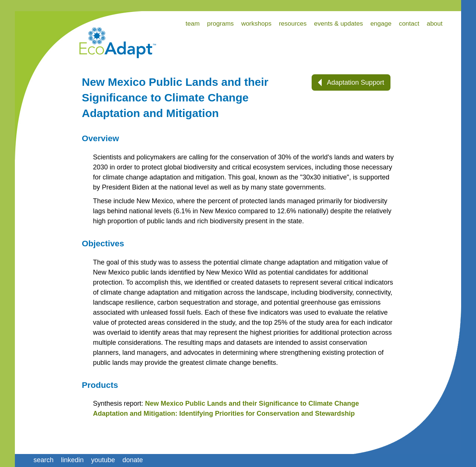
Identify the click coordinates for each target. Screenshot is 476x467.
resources (293, 24)
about (435, 24)
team (193, 24)
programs (221, 24)
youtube (103, 460)
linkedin (72, 460)
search (44, 460)
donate (133, 460)
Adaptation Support (351, 82)
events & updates (339, 24)
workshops (256, 24)
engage (381, 24)
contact (409, 24)
